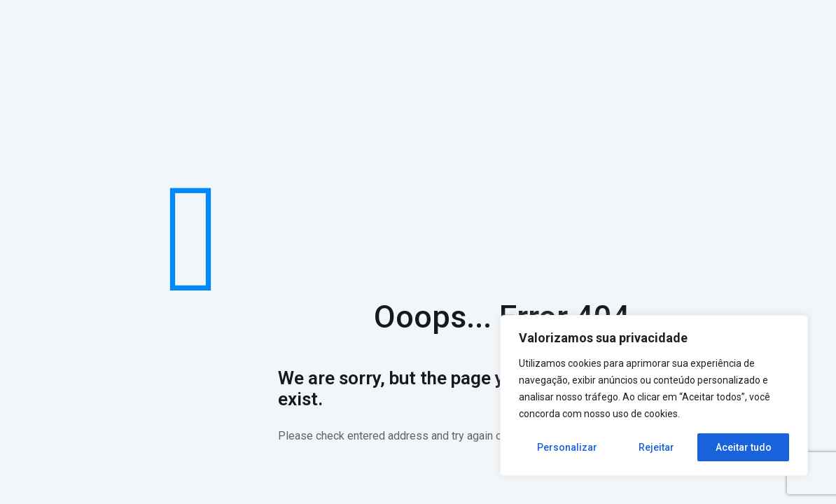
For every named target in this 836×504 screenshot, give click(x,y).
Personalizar (567, 447)
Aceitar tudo (744, 447)
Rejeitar (656, 447)
